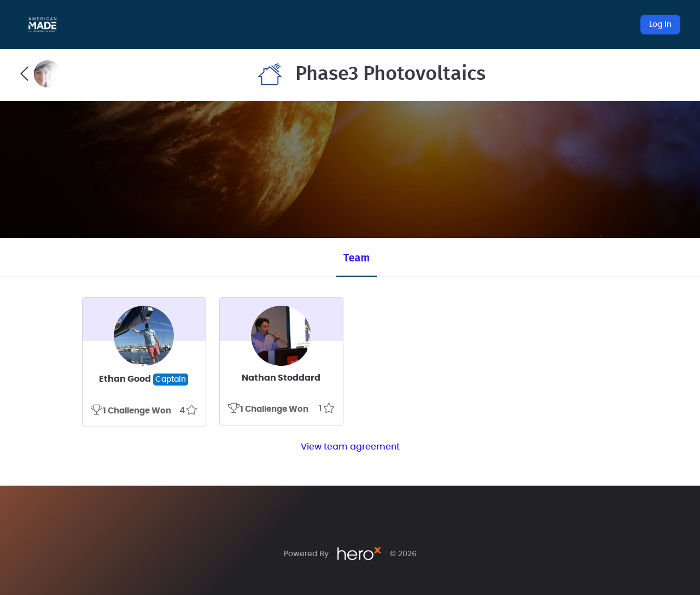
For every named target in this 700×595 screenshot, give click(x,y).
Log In (660, 25)
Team (357, 258)
